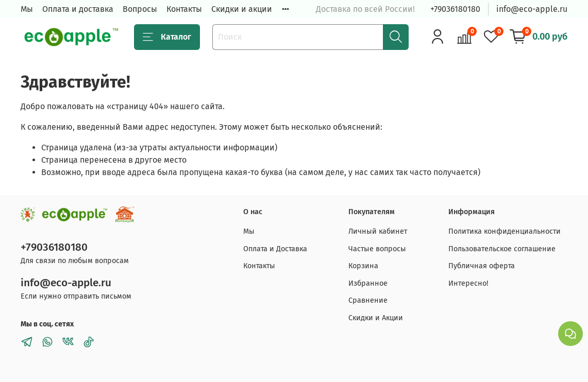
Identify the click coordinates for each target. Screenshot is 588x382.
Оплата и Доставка (275, 249)
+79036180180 (455, 9)
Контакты (184, 9)
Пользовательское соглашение (502, 249)
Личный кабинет (378, 231)
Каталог (167, 37)
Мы (27, 9)
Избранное (368, 283)
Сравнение (368, 300)
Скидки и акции (242, 9)
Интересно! (468, 283)
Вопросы (140, 9)
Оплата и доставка (78, 9)
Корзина (363, 266)
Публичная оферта (482, 266)
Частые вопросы (377, 249)
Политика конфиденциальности (505, 231)
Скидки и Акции (376, 318)
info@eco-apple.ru (532, 9)
